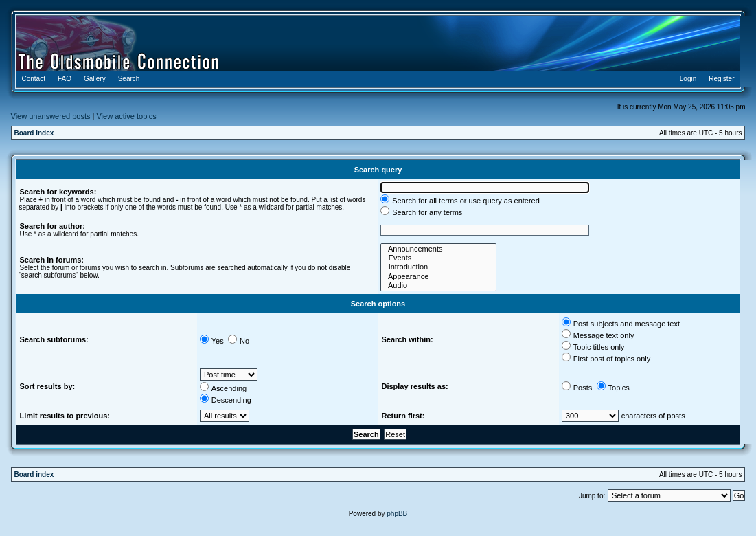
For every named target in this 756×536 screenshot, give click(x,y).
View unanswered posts (51, 116)
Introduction (438, 267)
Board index (34, 133)
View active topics (126, 116)
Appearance (438, 277)
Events (438, 258)
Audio (438, 286)
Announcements (438, 249)
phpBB (397, 514)
